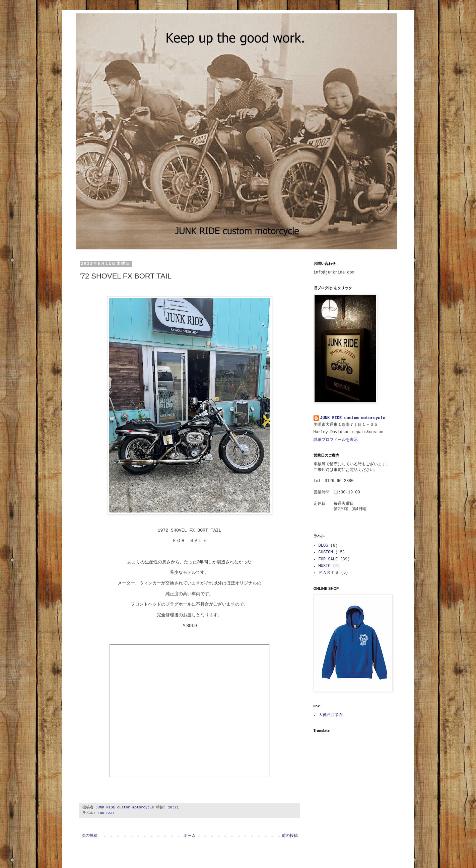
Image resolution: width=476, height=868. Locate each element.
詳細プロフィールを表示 (336, 440)
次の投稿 (89, 836)
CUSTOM (326, 552)
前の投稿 (290, 836)
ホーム (190, 836)
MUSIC (325, 566)
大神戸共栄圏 (331, 715)
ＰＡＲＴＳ (329, 573)
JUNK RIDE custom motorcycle (353, 418)
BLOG (323, 546)
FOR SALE (106, 813)
